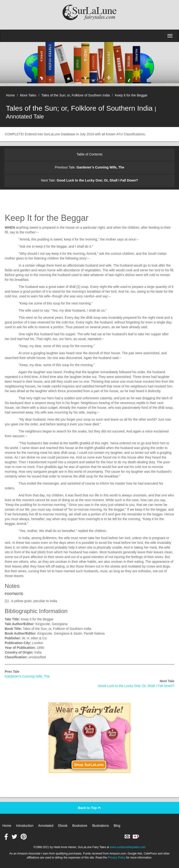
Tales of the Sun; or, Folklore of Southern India (76, 95)
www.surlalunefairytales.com (128, 847)
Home (10, 95)
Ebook (63, 826)
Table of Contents (89, 154)
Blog (117, 826)
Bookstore (80, 826)
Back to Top (89, 808)
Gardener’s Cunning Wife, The (27, 676)
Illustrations (100, 826)
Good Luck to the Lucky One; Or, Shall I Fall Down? (136, 686)
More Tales (28, 95)
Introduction (25, 826)
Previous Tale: (89, 167)
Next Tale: (89, 180)
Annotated (46, 826)
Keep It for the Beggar (131, 95)
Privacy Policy (116, 858)
